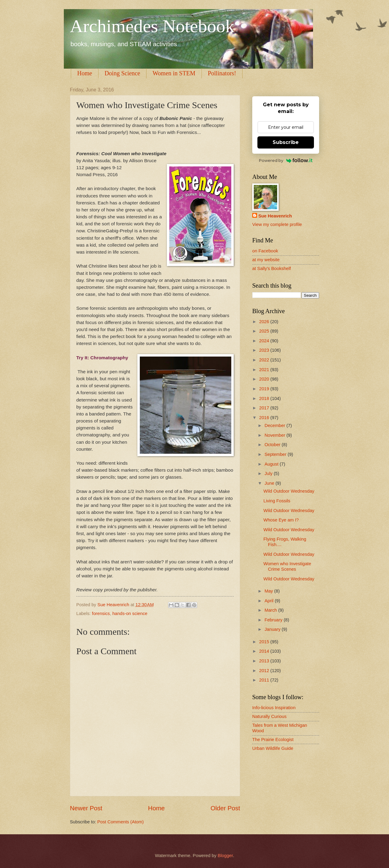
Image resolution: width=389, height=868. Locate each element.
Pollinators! (222, 73)
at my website (266, 260)
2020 (265, 379)
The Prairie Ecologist (273, 740)
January (273, 629)
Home (85, 73)
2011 (265, 680)
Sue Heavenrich (275, 216)
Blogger (225, 856)
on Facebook (265, 251)
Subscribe (286, 142)
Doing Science (122, 73)
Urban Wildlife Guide (273, 748)
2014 (265, 651)
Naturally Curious (269, 716)
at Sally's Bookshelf (272, 268)
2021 (265, 370)
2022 (265, 360)
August (272, 464)
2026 (265, 322)
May (269, 591)
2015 (265, 642)
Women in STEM (174, 73)
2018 (265, 398)
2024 (265, 341)
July (269, 473)
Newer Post (86, 808)
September (276, 454)
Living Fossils (277, 501)
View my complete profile (277, 224)
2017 (265, 408)
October (273, 445)
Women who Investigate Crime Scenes (287, 566)
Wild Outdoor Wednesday (289, 491)
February (274, 620)
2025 (265, 331)
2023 (265, 350)
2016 (265, 418)
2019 (265, 389)
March (271, 610)
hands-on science (130, 613)
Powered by (286, 160)
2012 (265, 671)
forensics (101, 613)
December (275, 425)
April (270, 601)
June (270, 483)
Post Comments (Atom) (120, 822)
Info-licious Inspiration (274, 708)
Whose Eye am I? (281, 520)
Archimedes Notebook (152, 26)
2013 (265, 661)
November (275, 435)
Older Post (225, 808)
